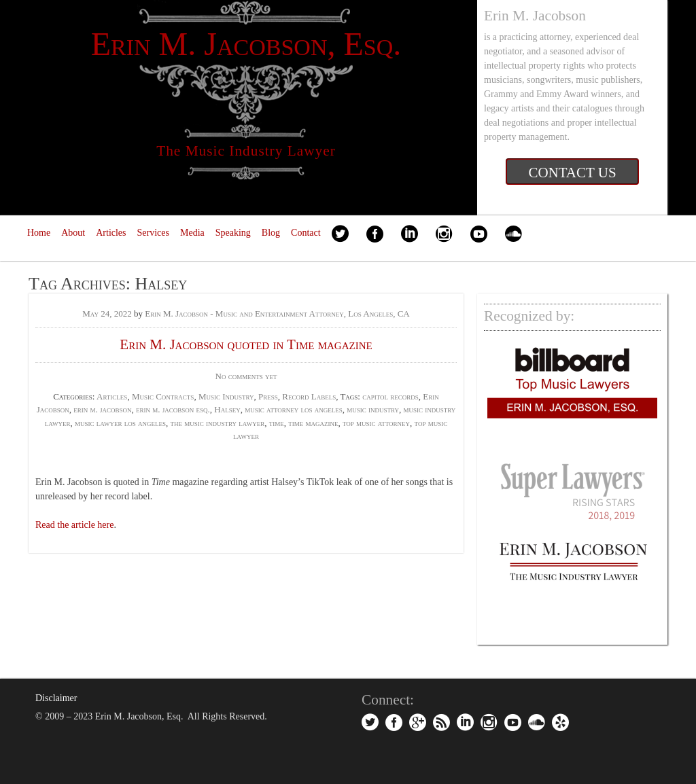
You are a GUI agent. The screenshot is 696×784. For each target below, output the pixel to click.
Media (192, 233)
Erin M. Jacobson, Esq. (246, 44)
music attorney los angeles (294, 409)
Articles (111, 233)
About (73, 233)
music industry (373, 409)
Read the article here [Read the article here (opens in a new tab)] (74, 525)
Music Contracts (163, 396)
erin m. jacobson (102, 409)
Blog (271, 233)
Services (153, 233)
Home (39, 233)
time (277, 423)
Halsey (227, 409)
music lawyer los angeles (120, 423)
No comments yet (246, 376)
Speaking (233, 233)
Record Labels (309, 396)
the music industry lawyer (218, 423)
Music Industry (226, 396)
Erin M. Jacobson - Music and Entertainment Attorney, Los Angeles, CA (277, 314)
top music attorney (376, 423)
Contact (306, 233)
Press (268, 396)
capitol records (390, 396)
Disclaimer (56, 698)
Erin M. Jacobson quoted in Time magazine (246, 344)
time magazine (313, 423)
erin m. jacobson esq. (173, 409)
